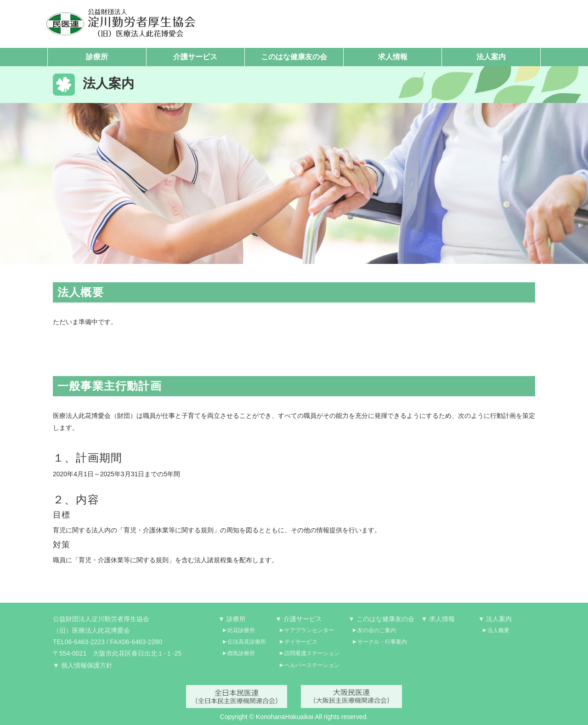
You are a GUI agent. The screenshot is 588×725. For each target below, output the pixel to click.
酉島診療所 (241, 657)
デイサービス (301, 645)
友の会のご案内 (377, 634)
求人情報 (393, 57)
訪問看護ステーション (312, 657)
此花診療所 (241, 634)
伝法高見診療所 (247, 645)
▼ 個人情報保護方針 (83, 668)
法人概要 (498, 634)
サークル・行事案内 (382, 645)
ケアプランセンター (309, 634)
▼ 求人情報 (438, 622)
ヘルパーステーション (312, 668)
